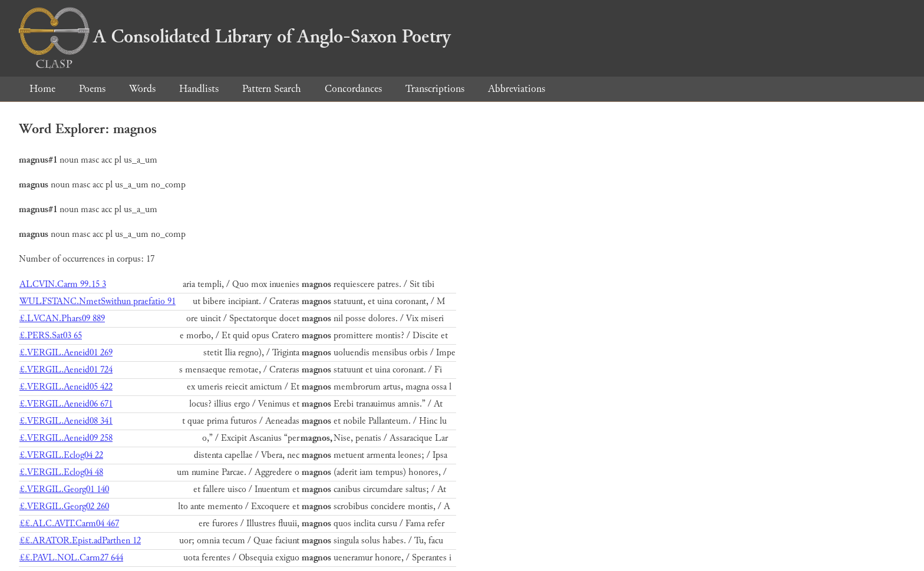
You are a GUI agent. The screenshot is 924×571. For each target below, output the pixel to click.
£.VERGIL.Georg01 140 (64, 489)
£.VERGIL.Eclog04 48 (61, 472)
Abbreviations (517, 89)
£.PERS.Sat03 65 (51, 336)
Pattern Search (272, 89)
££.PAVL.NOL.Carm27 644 (71, 558)
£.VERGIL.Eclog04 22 (61, 455)
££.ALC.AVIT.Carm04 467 (69, 524)
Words (142, 89)
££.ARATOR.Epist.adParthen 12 (80, 541)
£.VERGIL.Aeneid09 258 (66, 438)
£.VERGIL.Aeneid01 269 (66, 353)
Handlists (199, 89)
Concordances (353, 89)
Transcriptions (435, 89)
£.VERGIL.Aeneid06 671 (66, 404)
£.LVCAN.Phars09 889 (62, 318)
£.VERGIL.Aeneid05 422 (66, 387)
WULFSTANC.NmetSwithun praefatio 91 (98, 301)
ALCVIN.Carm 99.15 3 (63, 284)
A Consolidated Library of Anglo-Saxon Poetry (235, 37)
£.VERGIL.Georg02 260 (64, 506)
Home (42, 89)
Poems (92, 89)
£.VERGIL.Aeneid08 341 (66, 421)
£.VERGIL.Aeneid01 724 (66, 370)
